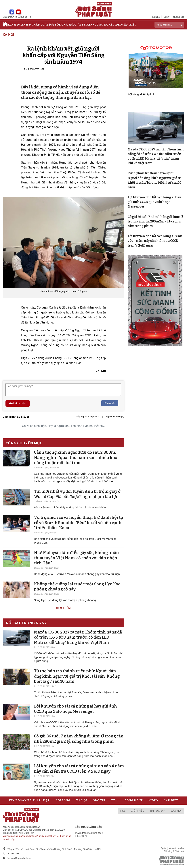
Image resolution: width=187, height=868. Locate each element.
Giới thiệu (138, 811)
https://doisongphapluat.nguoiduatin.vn (22, 827)
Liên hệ (156, 17)
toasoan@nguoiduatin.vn (19, 858)
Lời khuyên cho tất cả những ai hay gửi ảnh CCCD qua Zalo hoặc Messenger (75, 709)
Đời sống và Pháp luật (141, 94)
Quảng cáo (179, 17)
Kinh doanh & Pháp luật (28, 25)
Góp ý (166, 17)
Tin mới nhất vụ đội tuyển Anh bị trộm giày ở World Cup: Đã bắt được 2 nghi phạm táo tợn (77, 494)
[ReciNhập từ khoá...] (169, 25)
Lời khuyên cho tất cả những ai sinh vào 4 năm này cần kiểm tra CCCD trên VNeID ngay (79, 769)
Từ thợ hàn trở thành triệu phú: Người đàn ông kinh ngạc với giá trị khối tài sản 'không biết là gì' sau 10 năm (77, 676)
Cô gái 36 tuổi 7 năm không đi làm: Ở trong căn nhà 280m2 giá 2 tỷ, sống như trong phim (79, 739)
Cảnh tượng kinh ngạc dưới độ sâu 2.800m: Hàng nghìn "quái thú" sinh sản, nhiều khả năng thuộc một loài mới (76, 458)
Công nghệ (104, 25)
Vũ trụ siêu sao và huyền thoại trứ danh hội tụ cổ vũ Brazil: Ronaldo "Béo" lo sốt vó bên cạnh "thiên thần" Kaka (79, 523)
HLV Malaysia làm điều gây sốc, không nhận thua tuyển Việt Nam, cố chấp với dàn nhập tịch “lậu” (76, 558)
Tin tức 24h (158, 811)
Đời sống (56, 25)
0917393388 (13, 854)
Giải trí (81, 25)
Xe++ (91, 25)
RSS (123, 811)
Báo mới (176, 811)
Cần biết (129, 25)
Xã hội (69, 25)
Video (117, 25)
